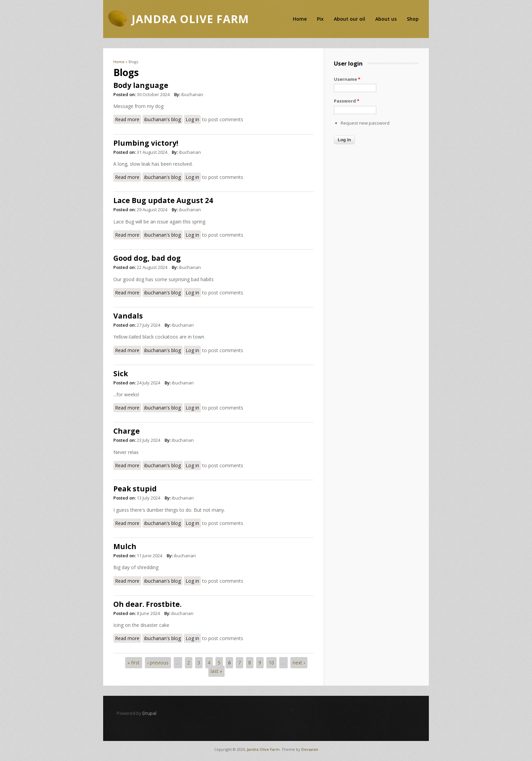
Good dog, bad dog (147, 258)
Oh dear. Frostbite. (147, 604)
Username (347, 79)
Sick (121, 374)
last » (216, 671)
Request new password (365, 123)
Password (347, 101)
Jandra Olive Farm (263, 749)
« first (134, 663)
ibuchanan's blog (163, 119)
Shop (413, 19)
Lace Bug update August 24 (163, 200)
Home (300, 19)
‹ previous (158, 663)
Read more (128, 119)
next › (299, 663)
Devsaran (310, 749)
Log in (192, 119)
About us (386, 19)
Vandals (128, 316)
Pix (320, 19)
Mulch (125, 546)
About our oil (349, 19)
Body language (141, 85)
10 (271, 663)
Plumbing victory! (146, 143)
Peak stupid (135, 489)
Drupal (149, 713)
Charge (127, 431)
